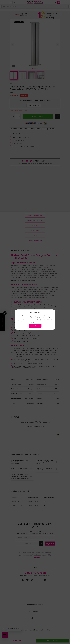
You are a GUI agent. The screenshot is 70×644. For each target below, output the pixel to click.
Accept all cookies (35, 326)
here (47, 322)
